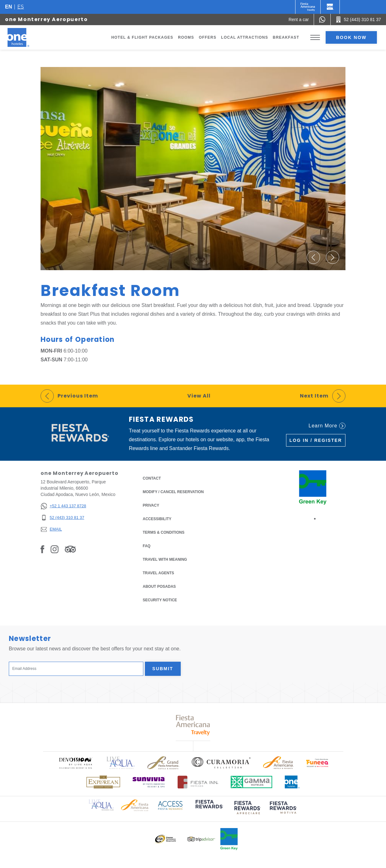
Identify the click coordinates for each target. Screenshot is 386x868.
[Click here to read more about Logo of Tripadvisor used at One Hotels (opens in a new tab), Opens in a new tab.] (201, 839)
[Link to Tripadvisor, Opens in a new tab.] (70, 549)
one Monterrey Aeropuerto (46, 19)
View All (199, 396)
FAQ (147, 546)
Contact (152, 478)
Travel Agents (158, 573)
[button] (313, 257)
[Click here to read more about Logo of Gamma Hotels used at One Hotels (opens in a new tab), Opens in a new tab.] (251, 782)
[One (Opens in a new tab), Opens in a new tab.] (308, 7)
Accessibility (157, 519)
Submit (163, 669)
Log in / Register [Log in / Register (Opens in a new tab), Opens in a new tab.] (316, 440)
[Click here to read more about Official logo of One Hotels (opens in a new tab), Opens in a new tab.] (292, 782)
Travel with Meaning (165, 559)
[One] (330, 7)
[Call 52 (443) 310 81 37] (358, 19)
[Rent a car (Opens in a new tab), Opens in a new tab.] (299, 19)
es (21, 7)
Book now (351, 37)
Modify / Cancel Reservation (173, 492)
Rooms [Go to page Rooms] (186, 37)
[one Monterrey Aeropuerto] (26, 37)
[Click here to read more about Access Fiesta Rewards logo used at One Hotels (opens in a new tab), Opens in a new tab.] (170, 805)
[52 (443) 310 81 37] (63, 518)
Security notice (160, 600)
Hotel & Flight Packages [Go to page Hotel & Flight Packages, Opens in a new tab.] (142, 37)
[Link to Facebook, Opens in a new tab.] (42, 549)
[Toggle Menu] (315, 38)
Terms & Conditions (164, 532)
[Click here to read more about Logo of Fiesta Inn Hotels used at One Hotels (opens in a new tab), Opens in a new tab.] (198, 782)
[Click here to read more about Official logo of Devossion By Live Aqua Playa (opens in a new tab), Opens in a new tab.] (75, 763)
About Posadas (159, 587)
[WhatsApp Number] (322, 19)
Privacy (151, 505)
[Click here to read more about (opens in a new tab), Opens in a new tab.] (209, 808)
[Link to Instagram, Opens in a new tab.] (55, 549)
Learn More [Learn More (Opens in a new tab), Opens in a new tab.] (327, 426)
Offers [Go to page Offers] (207, 37)
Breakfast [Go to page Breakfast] (286, 37)
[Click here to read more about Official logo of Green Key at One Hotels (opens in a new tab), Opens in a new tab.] (229, 839)
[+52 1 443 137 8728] (63, 506)
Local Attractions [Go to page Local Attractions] (245, 37)
